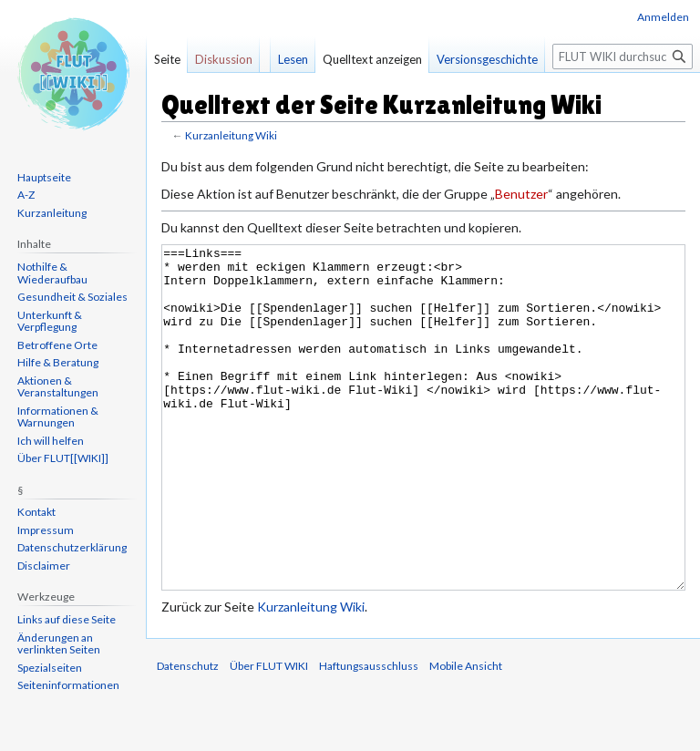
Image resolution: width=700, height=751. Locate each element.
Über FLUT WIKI (269, 734)
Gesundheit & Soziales (72, 297)
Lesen (293, 59)
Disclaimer (44, 566)
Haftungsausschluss (369, 734)
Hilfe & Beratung (58, 362)
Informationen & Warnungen (58, 417)
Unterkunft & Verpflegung (50, 321)
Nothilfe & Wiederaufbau (52, 273)
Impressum (46, 530)
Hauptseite (44, 177)
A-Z (26, 195)
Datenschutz (188, 734)
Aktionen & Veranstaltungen (58, 387)
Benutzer (521, 194)
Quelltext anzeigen (372, 59)
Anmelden (663, 17)
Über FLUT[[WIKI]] (63, 458)
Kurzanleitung (52, 213)
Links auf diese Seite (67, 619)
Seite (167, 59)
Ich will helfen (51, 441)
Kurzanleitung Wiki (231, 135)
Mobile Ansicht (466, 734)
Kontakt (36, 512)
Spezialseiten (50, 668)
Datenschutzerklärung (72, 547)
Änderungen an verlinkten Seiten (59, 644)
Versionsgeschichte (487, 59)
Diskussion (224, 59)
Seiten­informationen (68, 685)
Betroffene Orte (57, 345)
